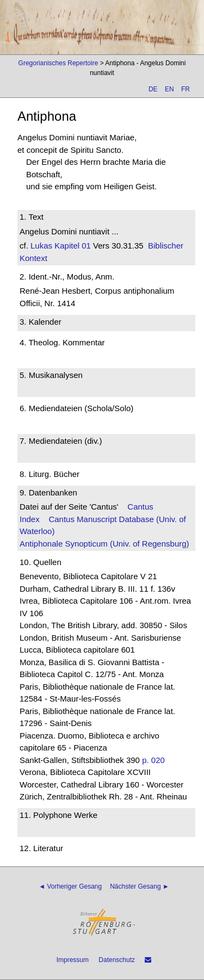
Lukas (41, 246)
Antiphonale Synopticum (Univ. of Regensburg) (104, 544)
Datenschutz (117, 960)
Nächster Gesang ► (140, 886)
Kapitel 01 (72, 246)
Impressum (73, 960)
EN (169, 89)
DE (153, 89)
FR (186, 89)
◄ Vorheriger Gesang (70, 886)
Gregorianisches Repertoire (58, 63)
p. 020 (153, 760)
